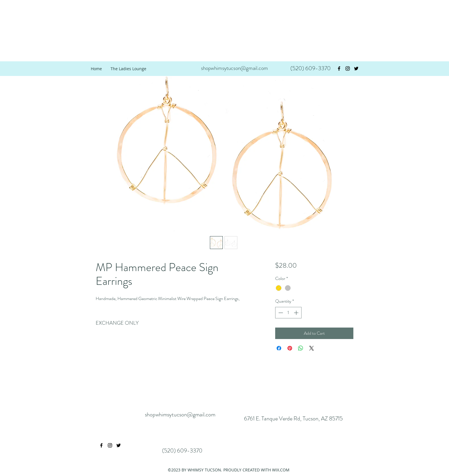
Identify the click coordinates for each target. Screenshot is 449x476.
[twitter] (356, 68)
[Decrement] (280, 313)
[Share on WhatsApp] (301, 348)
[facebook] (339, 68)
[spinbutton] (288, 313)
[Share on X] (312, 348)
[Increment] (297, 313)
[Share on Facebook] (279, 348)
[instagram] (348, 68)
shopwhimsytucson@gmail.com (235, 68)
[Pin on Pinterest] (290, 348)
